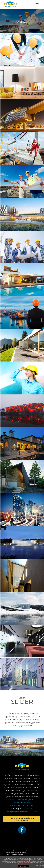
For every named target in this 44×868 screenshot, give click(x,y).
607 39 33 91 (29, 806)
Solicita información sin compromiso (22, 819)
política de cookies (23, 863)
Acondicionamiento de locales (15, 855)
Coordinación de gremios (11, 850)
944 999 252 (15, 806)
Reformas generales (26, 850)
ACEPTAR (23, 866)
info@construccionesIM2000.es (22, 812)
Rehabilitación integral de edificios (16, 852)
